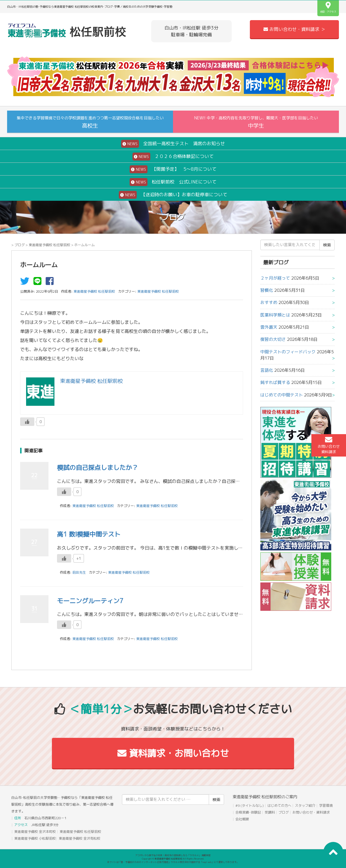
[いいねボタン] (27, 422)
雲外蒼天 (269, 327)
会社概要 (242, 819)
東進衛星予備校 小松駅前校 (35, 838)
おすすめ (269, 302)
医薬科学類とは (275, 315)
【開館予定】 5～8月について (173, 169)
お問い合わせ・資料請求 (311, 812)
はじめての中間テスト (282, 395)
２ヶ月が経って (275, 278)
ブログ (20, 245)
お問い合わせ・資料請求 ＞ (294, 29)
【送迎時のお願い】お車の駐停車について (173, 195)
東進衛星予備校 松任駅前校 (49, 245)
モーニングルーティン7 (90, 601)
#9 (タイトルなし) (250, 805)
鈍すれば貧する (275, 382)
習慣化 (267, 290)
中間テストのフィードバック (288, 352)
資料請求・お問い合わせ (173, 753)
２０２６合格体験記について (173, 157)
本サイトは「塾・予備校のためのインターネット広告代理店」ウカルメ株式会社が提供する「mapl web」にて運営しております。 (173, 862)
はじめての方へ (279, 805)
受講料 (270, 812)
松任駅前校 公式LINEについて (173, 182)
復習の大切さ (273, 339)
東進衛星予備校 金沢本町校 (35, 832)
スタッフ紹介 (305, 805)
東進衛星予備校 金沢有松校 (80, 838)
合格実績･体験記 (248, 812)
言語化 (267, 370)
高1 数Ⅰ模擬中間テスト (89, 534)
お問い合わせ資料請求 (329, 445)
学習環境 (326, 805)
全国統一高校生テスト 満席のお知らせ (173, 144)
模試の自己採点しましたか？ (98, 467)
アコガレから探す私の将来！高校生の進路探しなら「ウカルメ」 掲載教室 (173, 855)
